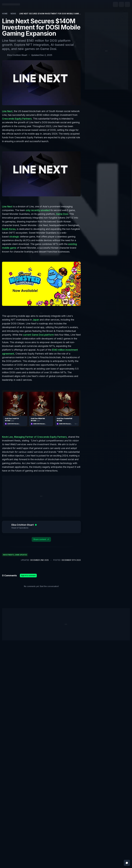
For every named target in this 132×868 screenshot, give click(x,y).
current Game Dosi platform (38, 335)
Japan (36, 320)
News (13, 14)
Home (5, 14)
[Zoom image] (41, 174)
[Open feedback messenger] (127, 863)
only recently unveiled (38, 210)
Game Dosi (62, 214)
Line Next (7, 111)
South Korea (9, 229)
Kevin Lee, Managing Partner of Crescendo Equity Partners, (35, 437)
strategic (14, 237)
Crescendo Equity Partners (17, 119)
